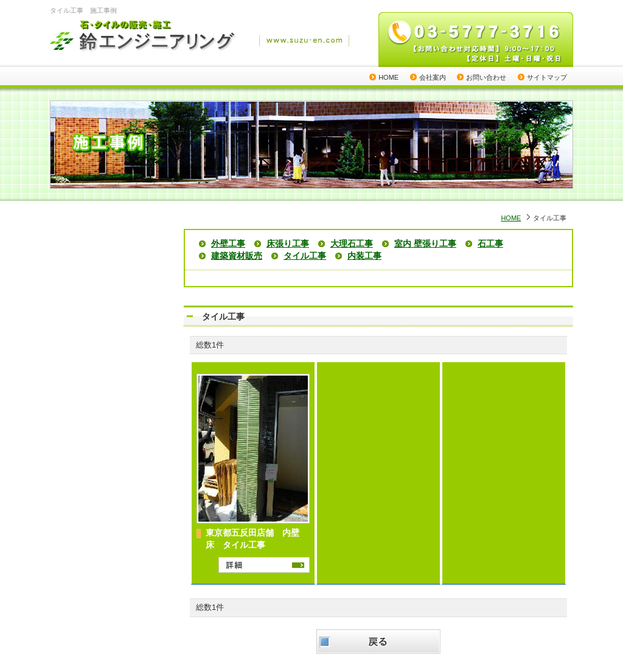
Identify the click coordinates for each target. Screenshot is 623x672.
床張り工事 (288, 243)
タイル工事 (305, 256)
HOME (388, 77)
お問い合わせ (486, 77)
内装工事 (364, 256)
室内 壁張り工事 (425, 243)
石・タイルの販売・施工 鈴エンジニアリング (144, 37)
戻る (378, 642)
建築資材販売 (237, 256)
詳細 (264, 565)
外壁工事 (228, 243)
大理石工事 (352, 243)
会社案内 (433, 77)
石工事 (490, 243)
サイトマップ (547, 77)
